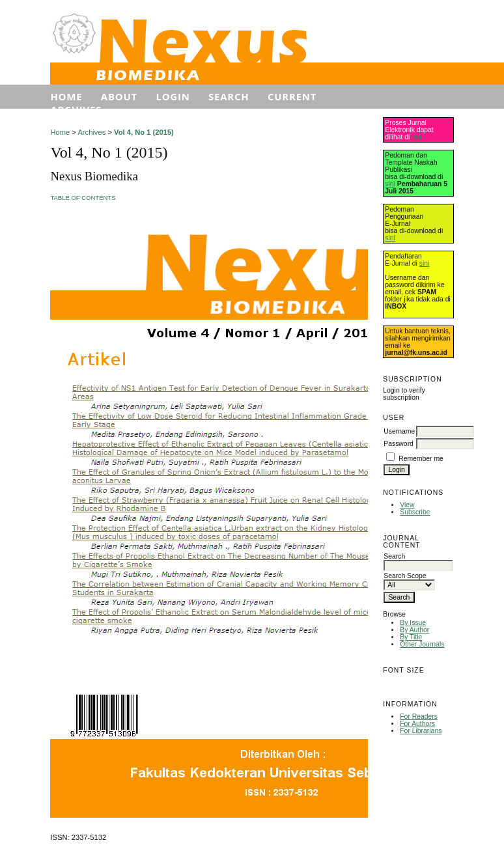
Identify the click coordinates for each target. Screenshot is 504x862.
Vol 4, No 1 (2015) (144, 132)
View (407, 505)
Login (173, 96)
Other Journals (422, 644)
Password (399, 444)
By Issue (413, 623)
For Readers (419, 716)
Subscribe (415, 512)
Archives (76, 109)
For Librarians (421, 731)
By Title (411, 637)
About (119, 96)
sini (417, 137)
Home (66, 96)
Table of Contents (83, 198)
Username (399, 431)
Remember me (421, 459)
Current (292, 96)
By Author (414, 630)
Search (229, 96)
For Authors (417, 724)
